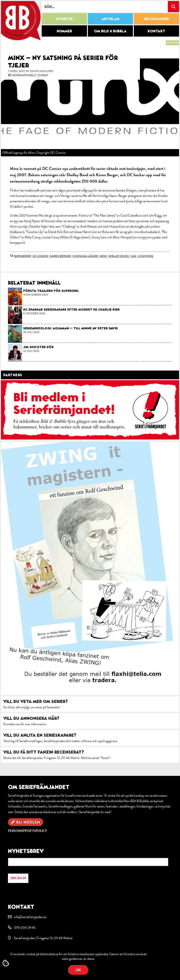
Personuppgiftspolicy (27, 831)
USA (133, 256)
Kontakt (156, 31)
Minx (103, 256)
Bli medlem (28, 822)
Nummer (64, 31)
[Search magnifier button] (173, 7)
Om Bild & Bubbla (110, 31)
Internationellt (24, 75)
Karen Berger (60, 256)
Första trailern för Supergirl (51, 291)
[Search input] (105, 7)
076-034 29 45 (25, 927)
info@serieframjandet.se (30, 917)
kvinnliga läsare (85, 256)
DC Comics (40, 256)
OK (78, 970)
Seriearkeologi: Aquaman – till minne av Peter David (70, 328)
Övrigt (43, 75)
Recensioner (156, 19)
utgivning (146, 256)
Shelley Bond (119, 256)
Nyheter (64, 19)
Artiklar (110, 19)
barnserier (22, 256)
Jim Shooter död (38, 347)
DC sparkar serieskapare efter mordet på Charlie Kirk (71, 309)
